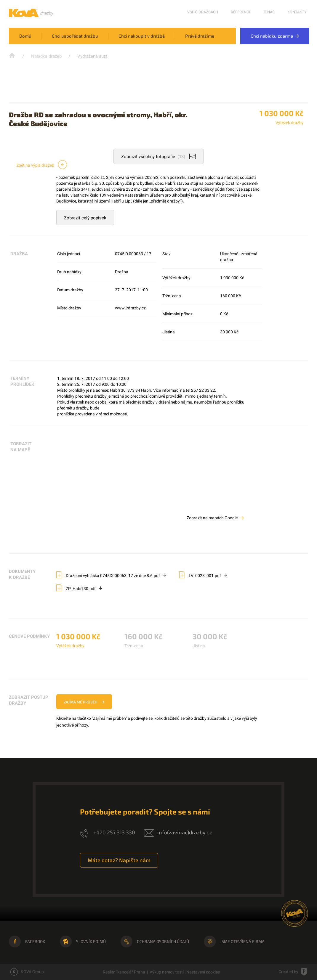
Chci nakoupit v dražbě (142, 36)
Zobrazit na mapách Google (215, 518)
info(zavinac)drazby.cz (185, 832)
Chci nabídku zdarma (275, 36)
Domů (25, 36)
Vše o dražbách (203, 12)
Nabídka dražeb (46, 56)
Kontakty (297, 12)
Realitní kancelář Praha (124, 972)
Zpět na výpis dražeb (42, 165)
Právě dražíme (200, 36)
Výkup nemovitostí (167, 972)
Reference (241, 12)
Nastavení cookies (203, 972)
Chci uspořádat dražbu (75, 36)
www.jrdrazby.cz (130, 308)
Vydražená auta (92, 56)
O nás (269, 12)
